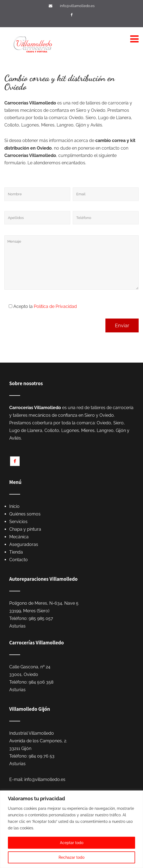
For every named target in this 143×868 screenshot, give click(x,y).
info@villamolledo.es (77, 6)
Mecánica (19, 537)
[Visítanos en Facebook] (72, 15)
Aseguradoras (24, 544)
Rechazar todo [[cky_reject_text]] (71, 857)
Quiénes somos (25, 514)
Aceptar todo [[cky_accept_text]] (72, 843)
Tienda (16, 552)
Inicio (14, 506)
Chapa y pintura (25, 529)
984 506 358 (41, 682)
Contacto (19, 560)
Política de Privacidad (55, 306)
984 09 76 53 (42, 756)
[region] (71, 829)
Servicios (18, 522)
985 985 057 (41, 618)
